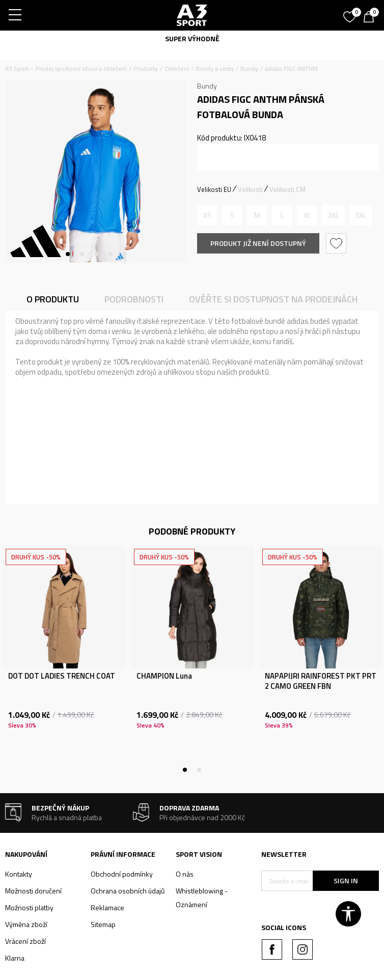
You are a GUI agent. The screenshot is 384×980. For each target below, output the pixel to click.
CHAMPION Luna (164, 676)
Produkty (146, 68)
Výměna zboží (26, 924)
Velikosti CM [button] (287, 189)
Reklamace (107, 907)
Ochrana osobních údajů (128, 891)
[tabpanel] (96, 171)
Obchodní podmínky (122, 874)
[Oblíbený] (351, 13)
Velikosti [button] (250, 189)
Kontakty (19, 874)
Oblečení (177, 68)
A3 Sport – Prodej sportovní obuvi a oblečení (66, 68)
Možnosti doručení (33, 891)
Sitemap (103, 924)
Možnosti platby (29, 907)
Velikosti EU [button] (214, 189)
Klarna (15, 958)
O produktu (53, 299)
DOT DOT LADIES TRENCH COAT (62, 676)
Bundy (249, 68)
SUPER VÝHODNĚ (192, 38)
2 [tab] (82, 254)
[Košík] (371, 18)
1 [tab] (68, 254)
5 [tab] (125, 254)
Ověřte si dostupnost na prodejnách (273, 299)
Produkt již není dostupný (258, 243)
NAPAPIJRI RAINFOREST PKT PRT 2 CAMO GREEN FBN (321, 681)
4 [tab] (111, 254)
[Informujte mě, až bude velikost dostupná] (207, 215)
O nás (185, 874)
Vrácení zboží (25, 941)
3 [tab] (96, 254)
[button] (337, 243)
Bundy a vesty (215, 68)
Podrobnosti (134, 299)
